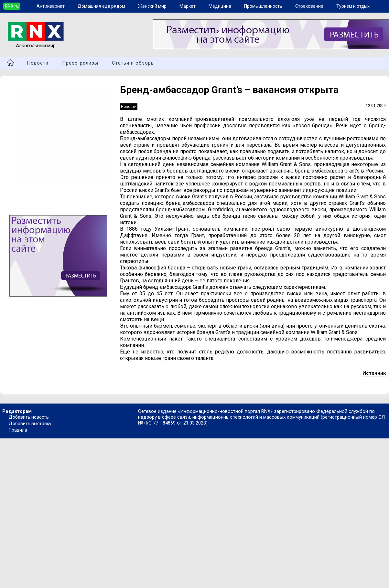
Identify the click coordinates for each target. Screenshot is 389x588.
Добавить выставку (30, 424)
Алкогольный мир (36, 43)
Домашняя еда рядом (101, 6)
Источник (374, 373)
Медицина (220, 6)
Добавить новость (29, 417)
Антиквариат (51, 6)
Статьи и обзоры (133, 63)
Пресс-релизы (80, 63)
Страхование (309, 6)
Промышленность (263, 6)
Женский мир (152, 6)
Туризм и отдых (353, 6)
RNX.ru (12, 6)
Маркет (188, 6)
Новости (38, 63)
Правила (18, 430)
